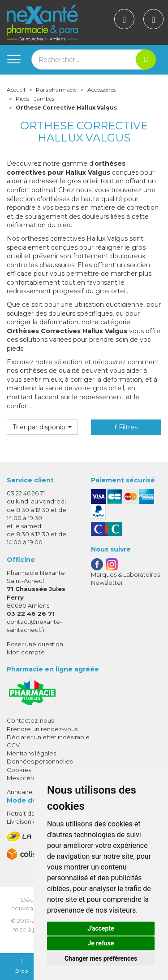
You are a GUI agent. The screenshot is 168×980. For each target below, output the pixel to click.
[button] (42, 427)
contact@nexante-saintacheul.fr (34, 625)
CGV (13, 745)
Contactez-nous (30, 720)
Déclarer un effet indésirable (48, 737)
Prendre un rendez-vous (42, 729)
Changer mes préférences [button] (101, 958)
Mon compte (26, 652)
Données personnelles (40, 761)
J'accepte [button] (101, 928)
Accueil (16, 90)
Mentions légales (31, 753)
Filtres (126, 427)
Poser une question (35, 644)
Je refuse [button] (101, 943)
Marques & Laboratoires (125, 574)
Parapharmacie (56, 90)
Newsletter (107, 583)
